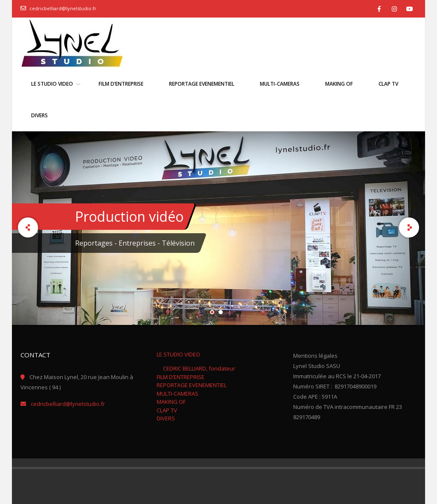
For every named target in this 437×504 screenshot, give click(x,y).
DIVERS (166, 418)
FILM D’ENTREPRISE (181, 377)
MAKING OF (171, 402)
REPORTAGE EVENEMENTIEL (192, 385)
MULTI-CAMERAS (178, 394)
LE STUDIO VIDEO (178, 354)
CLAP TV (167, 410)
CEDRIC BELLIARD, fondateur (199, 368)
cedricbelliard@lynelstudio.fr (63, 8)
